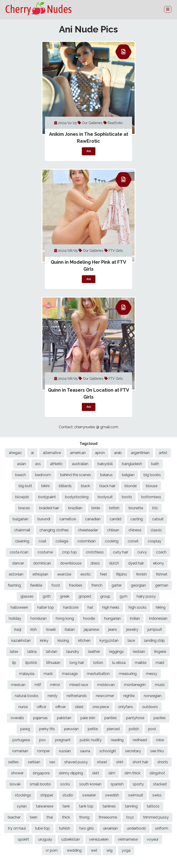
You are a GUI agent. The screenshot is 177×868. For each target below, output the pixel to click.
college (62, 541)
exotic (86, 574)
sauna (85, 751)
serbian (34, 762)
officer (60, 707)
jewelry (132, 629)
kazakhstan (21, 641)
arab (118, 453)
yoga (126, 850)
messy (152, 674)
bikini (45, 486)
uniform (162, 828)
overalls (17, 718)
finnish (142, 574)
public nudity (91, 740)
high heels (111, 607)
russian (65, 751)
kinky (44, 641)
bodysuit (105, 497)
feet (103, 574)
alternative (52, 453)
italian (70, 629)
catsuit (158, 519)
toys (130, 817)
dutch (114, 563)
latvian (52, 652)
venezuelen (99, 839)
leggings (117, 652)
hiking (161, 607)
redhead (140, 740)
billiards (65, 486)
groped (85, 596)
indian (135, 618)
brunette (136, 508)
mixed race (79, 685)
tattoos (153, 806)
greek (65, 596)
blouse (152, 486)
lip (14, 663)
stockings (23, 795)
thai (50, 817)
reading (117, 740)
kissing (63, 641)
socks (65, 784)
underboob (136, 828)
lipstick (31, 663)
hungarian (112, 618)
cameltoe (68, 519)
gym (124, 596)
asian (21, 464)
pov (43, 740)
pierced (113, 729)
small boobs (40, 784)
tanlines (109, 806)
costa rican (19, 552)
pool (152, 729)
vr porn (52, 850)
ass (38, 464)
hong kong (65, 618)
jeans (113, 629)
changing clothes (54, 530)
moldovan (106, 685)
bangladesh (132, 464)
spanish (117, 784)
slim (112, 773)
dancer (18, 563)
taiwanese (45, 806)
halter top (46, 607)
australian (80, 464)
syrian (22, 806)
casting (137, 519)
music (160, 685)
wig (109, 850)
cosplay (155, 541)
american (78, 453)
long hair (77, 663)
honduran (38, 618)
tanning (131, 806)
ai (32, 453)
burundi (44, 519)
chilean (113, 530)
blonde (131, 486)
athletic (56, 464)
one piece (101, 707)
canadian (93, 519)
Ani (89, 151)
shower (17, 773)
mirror (55, 685)
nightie (129, 696)
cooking (112, 541)
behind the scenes (76, 475)
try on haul (17, 828)
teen (34, 817)
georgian (138, 585)
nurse (23, 707)
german (162, 585)
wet (94, 850)
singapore (41, 773)
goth (47, 596)
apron (100, 453)
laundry (73, 652)
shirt (120, 762)
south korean (90, 784)
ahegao (15, 453)
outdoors (150, 707)
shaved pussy (76, 762)
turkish (65, 828)
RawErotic (115, 123)
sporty (138, 784)
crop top (69, 552)
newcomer (105, 696)
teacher (14, 817)
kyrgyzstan (109, 641)
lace (131, 641)
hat (90, 607)
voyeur (153, 839)
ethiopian (40, 574)
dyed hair (136, 563)
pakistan (64, 718)
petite (93, 729)
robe (160, 740)
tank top (86, 806)
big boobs (152, 475)
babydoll (105, 464)
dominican (42, 563)
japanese (91, 629)
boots (127, 497)
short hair (140, 762)
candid (115, 519)
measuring (128, 674)
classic (156, 530)
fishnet (162, 574)
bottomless (151, 497)
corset (133, 541)
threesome (108, 817)
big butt (25, 486)
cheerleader (88, 530)
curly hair (121, 552)
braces (24, 508)
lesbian (139, 652)
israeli (51, 629)
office (41, 707)
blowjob (22, 497)
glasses (27, 596)
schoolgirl (108, 751)
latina (32, 652)
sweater (89, 795)
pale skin (88, 718)
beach (21, 475)
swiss (157, 795)
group (105, 596)
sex (52, 762)
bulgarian (21, 519)
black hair (107, 486)
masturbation (98, 674)
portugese (21, 740)
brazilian (75, 508)
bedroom (43, 475)
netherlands (77, 696)
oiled (79, 707)
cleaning (22, 541)
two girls (87, 828)
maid (160, 663)
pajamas (40, 718)
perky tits (47, 729)
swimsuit (136, 795)
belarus (106, 475)
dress (95, 563)
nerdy (53, 696)
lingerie (160, 652)
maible (141, 663)
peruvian (71, 729)
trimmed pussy (156, 817)
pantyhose (135, 718)
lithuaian (53, 663)
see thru (157, 751)
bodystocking (77, 497)
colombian (87, 541)
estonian (16, 574)
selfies (13, 762)
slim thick (132, 773)
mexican (18, 685)
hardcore (71, 607)
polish (134, 729)
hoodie (89, 618)
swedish (112, 795)
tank (66, 806)
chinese (135, 530)
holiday (15, 618)
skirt (96, 773)
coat (42, 541)
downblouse (71, 563)
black (86, 486)
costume (45, 552)
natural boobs (27, 696)
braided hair (49, 508)
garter (117, 585)
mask (48, 674)
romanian (20, 751)
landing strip (154, 641)
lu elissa (119, 663)
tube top (42, 828)
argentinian (140, 453)
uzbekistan (71, 839)
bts (155, 508)
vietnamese (128, 839)
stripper (47, 795)
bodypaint (47, 497)
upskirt (23, 839)
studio (68, 795)
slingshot (157, 773)
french (97, 585)
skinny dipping (71, 773)
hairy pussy (146, 596)
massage (70, 674)
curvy (142, 552)
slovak (15, 784)
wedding (74, 850)
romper (44, 751)
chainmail (22, 530)
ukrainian (110, 828)
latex (14, 652)
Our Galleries (93, 123)
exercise (64, 574)
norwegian (153, 696)
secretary (133, 751)
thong (84, 817)
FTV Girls (116, 250)
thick (66, 817)
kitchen (84, 641)
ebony (158, 563)
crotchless (95, 552)
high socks (138, 607)
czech (161, 552)
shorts (163, 762)
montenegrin (135, 685)
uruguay (45, 839)
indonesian (158, 618)
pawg (25, 729)
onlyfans (126, 707)
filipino (122, 574)
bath (155, 464)
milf (38, 685)
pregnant (63, 740)
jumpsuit (155, 629)
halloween (19, 607)
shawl (102, 762)
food (56, 585)
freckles (76, 585)
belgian (128, 475)
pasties (160, 718)
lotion (98, 663)
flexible (36, 585)
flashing (14, 585)
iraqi (18, 629)
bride (96, 508)
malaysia (27, 674)
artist (163, 453)
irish (34, 629)
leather (94, 652)
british (114, 508)
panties (111, 718)
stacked (160, 784)
